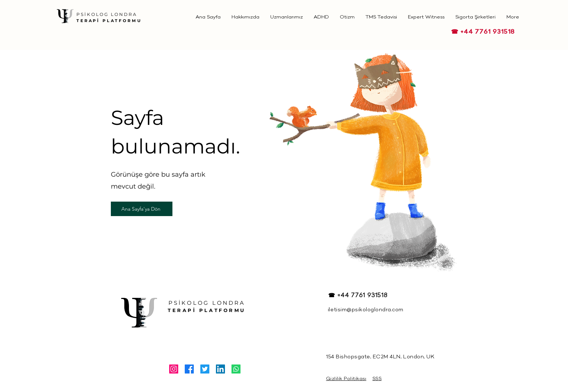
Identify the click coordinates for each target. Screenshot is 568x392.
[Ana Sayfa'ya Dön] (142, 209)
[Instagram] (174, 369)
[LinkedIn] (220, 369)
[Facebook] (189, 369)
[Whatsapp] (236, 369)
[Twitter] (205, 369)
